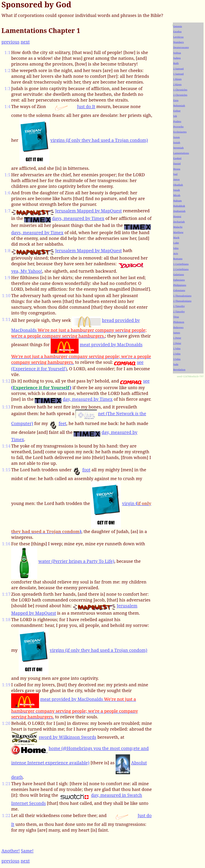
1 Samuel (178, 74)
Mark (176, 238)
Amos (176, 179)
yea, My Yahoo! (27, 271)
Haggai (177, 216)
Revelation (179, 370)
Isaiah (177, 142)
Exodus (177, 32)
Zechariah (179, 222)
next (25, 42)
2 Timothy (179, 312)
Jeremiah (178, 148)
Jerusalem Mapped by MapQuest (88, 211)
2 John (177, 354)
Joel (175, 174)
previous (10, 42)
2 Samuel (178, 69)
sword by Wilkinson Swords (67, 737)
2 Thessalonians (182, 301)
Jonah (176, 190)
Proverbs (178, 127)
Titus (176, 317)
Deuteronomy (181, 47)
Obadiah (178, 185)
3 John (177, 359)
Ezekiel (177, 158)
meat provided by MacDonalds (81, 353)
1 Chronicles (180, 90)
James (177, 333)
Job (175, 116)
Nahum (177, 201)
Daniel (177, 164)
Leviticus (178, 37)
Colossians (179, 290)
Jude (176, 364)
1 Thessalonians (182, 296)
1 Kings (177, 79)
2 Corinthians (181, 269)
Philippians (180, 285)
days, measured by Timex (78, 218)
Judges (177, 58)
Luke (176, 243)
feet (62, 423)
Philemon (179, 322)
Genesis (178, 26)
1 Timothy (179, 306)
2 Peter (177, 343)
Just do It (86, 106)
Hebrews (178, 327)
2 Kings (177, 84)
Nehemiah (179, 106)
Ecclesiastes (180, 132)
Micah (177, 195)
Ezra (176, 100)
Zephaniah (179, 211)
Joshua (177, 53)
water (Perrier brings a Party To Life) (76, 561)
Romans (178, 259)
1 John (177, 348)
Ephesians (179, 280)
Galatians (179, 274)
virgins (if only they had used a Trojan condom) (99, 140)
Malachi (178, 227)
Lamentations (181, 153)
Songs (176, 137)
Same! (27, 851)
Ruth (176, 63)
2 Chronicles (180, 95)
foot (86, 470)
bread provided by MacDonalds (79, 328)
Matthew (178, 232)
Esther (177, 111)
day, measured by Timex (88, 399)
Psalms (177, 121)
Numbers (178, 42)
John (176, 248)
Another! (11, 851)
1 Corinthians (181, 264)
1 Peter (177, 338)
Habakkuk (179, 206)
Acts (176, 253)
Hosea (177, 169)
